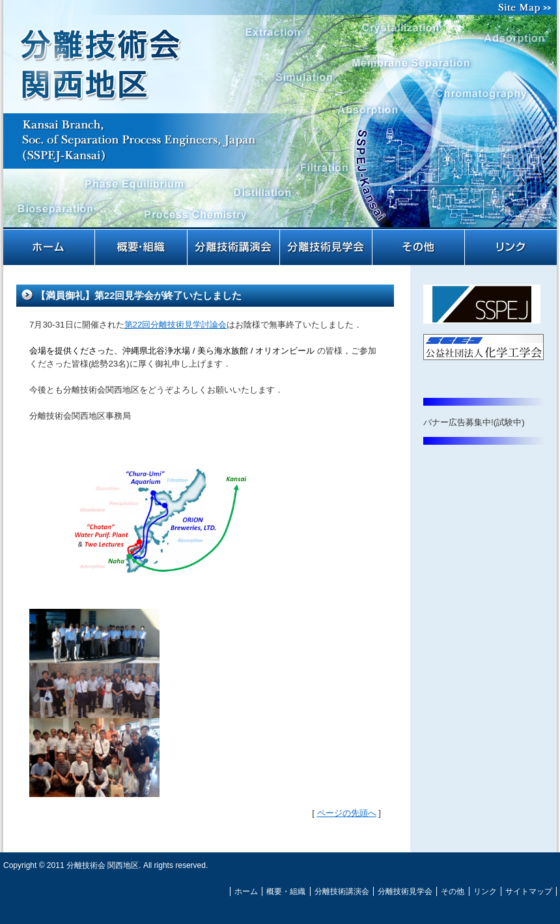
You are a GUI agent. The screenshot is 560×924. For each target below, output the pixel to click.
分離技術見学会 (327, 247)
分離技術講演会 (234, 247)
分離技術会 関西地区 (280, 122)
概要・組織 (142, 247)
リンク (511, 247)
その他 (419, 247)
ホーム (49, 247)
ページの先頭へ (347, 813)
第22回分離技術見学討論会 (176, 325)
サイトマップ (527, 7)
